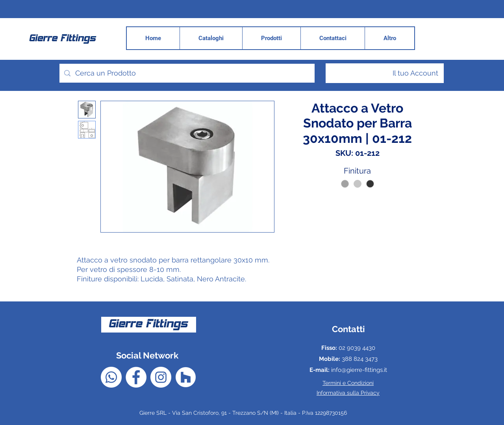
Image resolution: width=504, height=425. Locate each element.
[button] (389, 38)
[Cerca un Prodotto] (187, 73)
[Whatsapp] (111, 377)
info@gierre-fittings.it (359, 370)
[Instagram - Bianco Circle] (161, 377)
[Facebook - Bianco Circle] (136, 377)
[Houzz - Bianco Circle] (186, 377)
